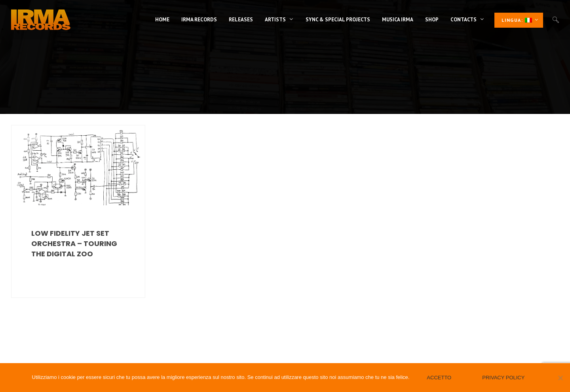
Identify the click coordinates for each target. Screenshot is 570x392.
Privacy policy (503, 378)
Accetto (439, 378)
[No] (560, 378)
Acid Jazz (35, 137)
